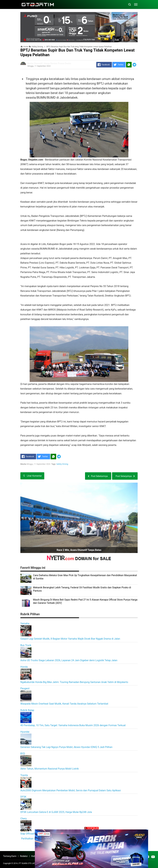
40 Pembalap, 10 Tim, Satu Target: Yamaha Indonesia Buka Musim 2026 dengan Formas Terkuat (73, 725)
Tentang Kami (10, 856)
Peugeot (25, 688)
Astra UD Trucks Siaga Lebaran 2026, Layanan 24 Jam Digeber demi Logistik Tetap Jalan (69, 660)
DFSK (23, 797)
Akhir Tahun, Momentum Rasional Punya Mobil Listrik (50, 769)
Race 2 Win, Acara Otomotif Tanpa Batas (79, 550)
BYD (23, 754)
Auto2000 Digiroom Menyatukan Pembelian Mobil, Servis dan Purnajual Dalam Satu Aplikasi (71, 790)
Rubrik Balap (27, 710)
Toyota (24, 775)
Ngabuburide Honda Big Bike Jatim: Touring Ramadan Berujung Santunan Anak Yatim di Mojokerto (74, 682)
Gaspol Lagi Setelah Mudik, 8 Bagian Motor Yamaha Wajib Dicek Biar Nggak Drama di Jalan (70, 639)
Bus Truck (26, 645)
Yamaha (25, 623)
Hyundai (25, 732)
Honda (24, 667)
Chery (24, 819)
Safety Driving (62, 464)
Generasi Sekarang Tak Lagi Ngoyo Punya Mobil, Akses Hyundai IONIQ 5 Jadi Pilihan (66, 747)
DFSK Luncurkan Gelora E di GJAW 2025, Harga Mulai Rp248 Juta (56, 812)
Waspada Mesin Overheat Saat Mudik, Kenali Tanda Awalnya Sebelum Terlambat (64, 704)
